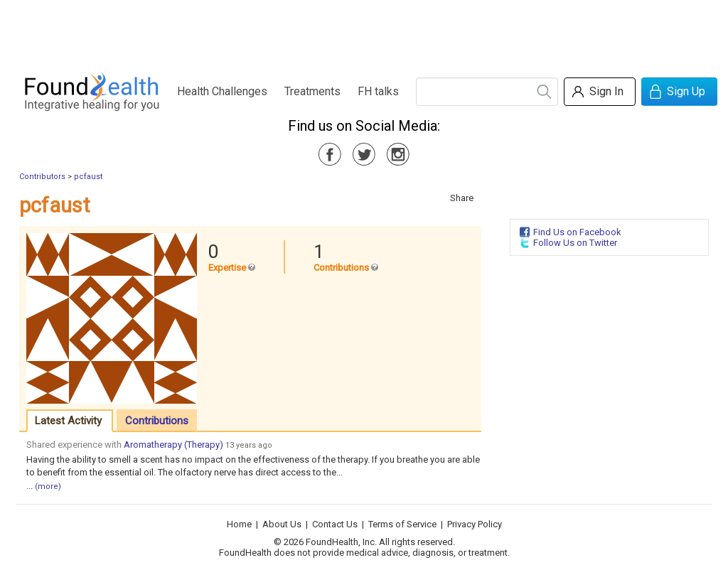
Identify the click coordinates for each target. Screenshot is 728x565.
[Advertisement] (363, 32)
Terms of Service (402, 524)
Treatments (312, 91)
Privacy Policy (475, 524)
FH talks (378, 91)
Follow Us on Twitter (575, 243)
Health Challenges (222, 91)
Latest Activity (68, 421)
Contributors (42, 177)
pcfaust (88, 177)
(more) (48, 486)
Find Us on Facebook (577, 232)
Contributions (157, 421)
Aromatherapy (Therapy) (173, 445)
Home (239, 524)
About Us (282, 524)
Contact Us (335, 524)
